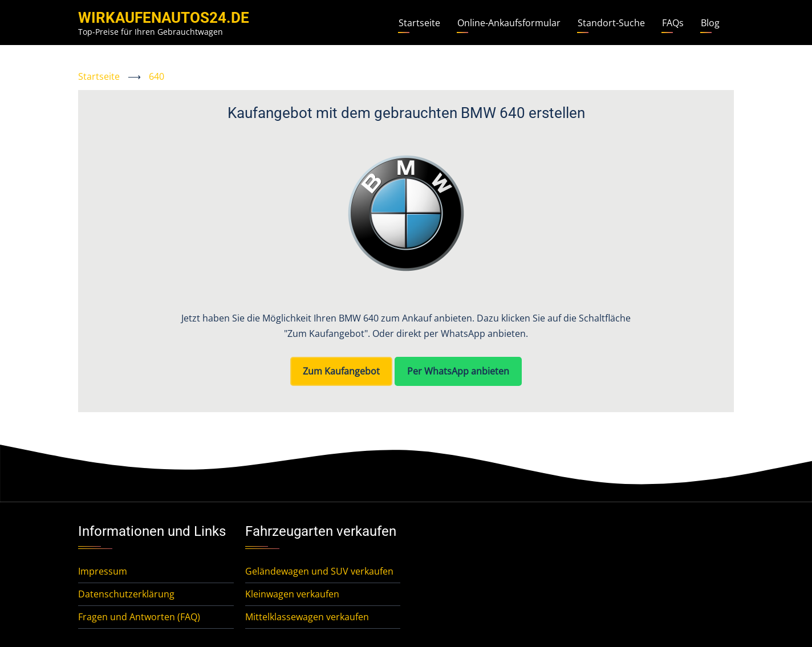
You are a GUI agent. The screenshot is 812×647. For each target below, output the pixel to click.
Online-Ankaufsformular (509, 23)
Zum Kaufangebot (341, 371)
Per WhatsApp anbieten (458, 371)
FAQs (673, 23)
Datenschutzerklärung (126, 594)
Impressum (103, 571)
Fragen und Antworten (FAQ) (139, 617)
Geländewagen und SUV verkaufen (319, 571)
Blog (710, 23)
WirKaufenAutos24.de (164, 18)
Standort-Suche (611, 23)
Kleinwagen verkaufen (292, 594)
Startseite (419, 23)
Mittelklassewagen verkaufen (307, 617)
